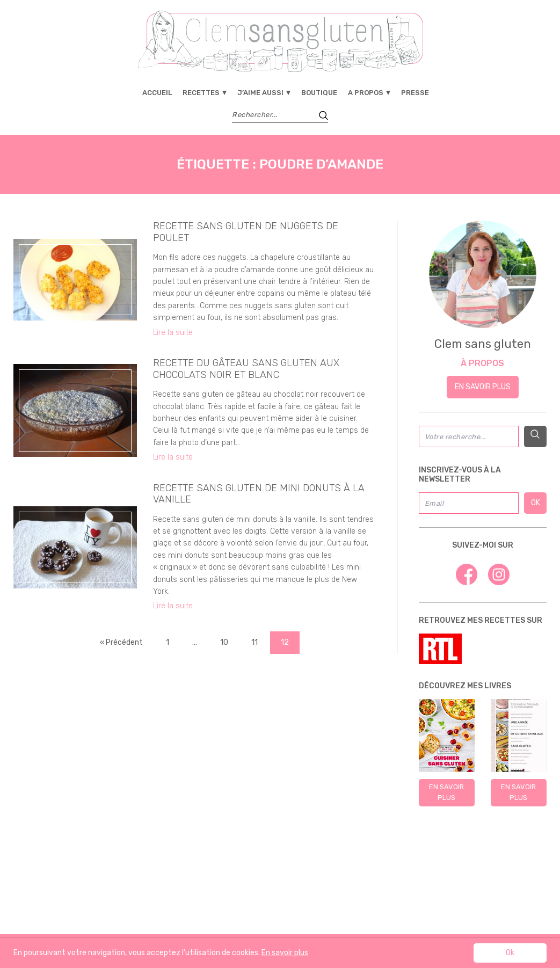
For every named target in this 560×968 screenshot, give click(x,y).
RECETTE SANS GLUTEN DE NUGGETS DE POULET (246, 232)
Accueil (157, 93)
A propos (366, 93)
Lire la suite (173, 333)
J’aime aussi (260, 93)
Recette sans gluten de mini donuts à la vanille (259, 494)
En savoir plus (483, 387)
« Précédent (121, 642)
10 (224, 642)
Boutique (319, 93)
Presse (415, 93)
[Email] (469, 503)
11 (254, 642)
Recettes (201, 93)
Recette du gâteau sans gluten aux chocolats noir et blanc (246, 369)
